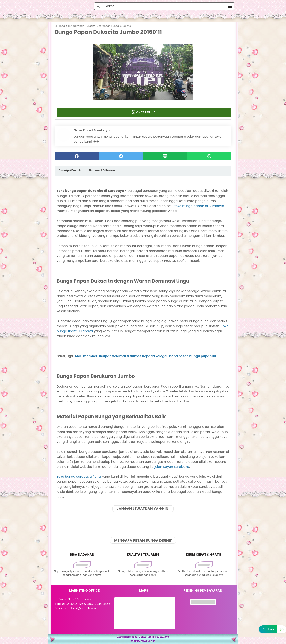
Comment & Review (102, 170)
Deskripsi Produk (70, 170)
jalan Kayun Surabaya (172, 467)
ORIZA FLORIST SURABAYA (154, 637)
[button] (143, 92)
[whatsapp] (209, 156)
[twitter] (121, 156)
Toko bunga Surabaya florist (79, 477)
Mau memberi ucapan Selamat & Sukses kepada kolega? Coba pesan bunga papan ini (146, 356)
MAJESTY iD (148, 641)
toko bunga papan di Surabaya (199, 206)
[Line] (165, 156)
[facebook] (77, 156)
